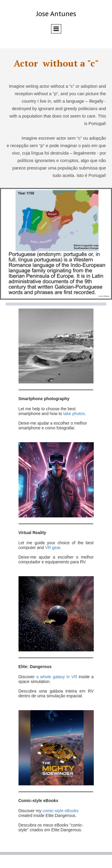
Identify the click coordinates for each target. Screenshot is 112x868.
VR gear (52, 548)
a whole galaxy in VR (57, 677)
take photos (74, 414)
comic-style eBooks (60, 811)
